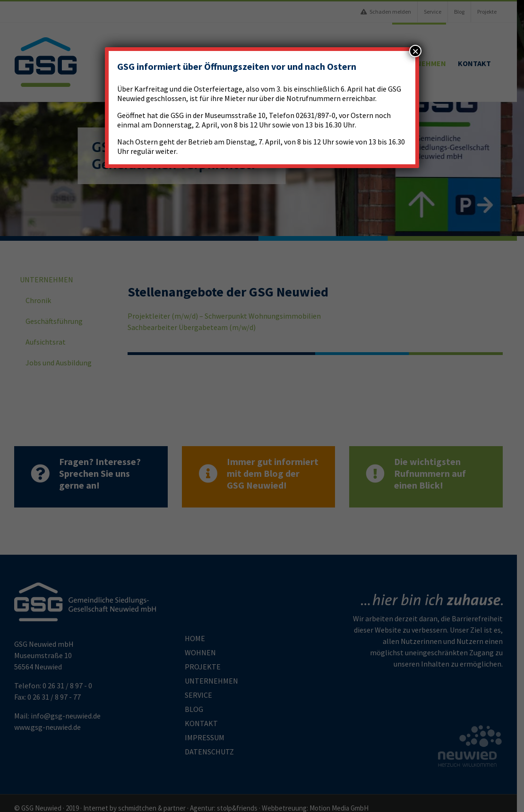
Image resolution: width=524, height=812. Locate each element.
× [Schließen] (415, 51)
